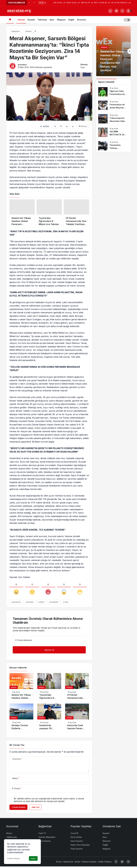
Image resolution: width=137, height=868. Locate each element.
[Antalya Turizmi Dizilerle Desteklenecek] (21, 719)
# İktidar (30, 604)
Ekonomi (81, 20)
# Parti (41, 604)
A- (73, 126)
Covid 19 (74, 835)
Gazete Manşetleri (47, 839)
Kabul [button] (33, 859)
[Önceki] (29, 3)
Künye (9, 835)
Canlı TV (42, 835)
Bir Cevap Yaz (17, 746)
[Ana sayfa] (10, 20)
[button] (116, 11)
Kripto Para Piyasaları (80, 846)
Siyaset (31, 20)
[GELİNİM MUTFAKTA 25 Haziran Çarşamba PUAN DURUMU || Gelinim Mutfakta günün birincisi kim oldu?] (113, 132)
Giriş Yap (36, 809)
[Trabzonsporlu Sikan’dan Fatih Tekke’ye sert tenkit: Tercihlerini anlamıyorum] (113, 119)
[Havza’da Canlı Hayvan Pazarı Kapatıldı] (77, 719)
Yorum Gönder (18, 809)
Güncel (21, 20)
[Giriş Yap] (122, 11)
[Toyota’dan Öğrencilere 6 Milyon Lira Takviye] (49, 214)
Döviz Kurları (76, 839)
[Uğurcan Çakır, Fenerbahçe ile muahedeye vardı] (113, 92)
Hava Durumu (45, 843)
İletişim (77, 863)
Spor (52, 20)
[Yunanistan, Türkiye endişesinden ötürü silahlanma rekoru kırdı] (113, 146)
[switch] (127, 20)
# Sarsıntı (54, 604)
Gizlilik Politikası (14, 858)
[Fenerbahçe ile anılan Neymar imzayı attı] (113, 105)
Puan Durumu (77, 850)
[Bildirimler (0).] (128, 11)
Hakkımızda (12, 839)
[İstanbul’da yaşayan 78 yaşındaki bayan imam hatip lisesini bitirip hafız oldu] (49, 719)
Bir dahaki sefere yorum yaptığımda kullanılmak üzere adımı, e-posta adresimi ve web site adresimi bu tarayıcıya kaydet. (49, 801)
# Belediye (16, 604)
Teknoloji (42, 20)
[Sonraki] (34, 3)
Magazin (61, 20)
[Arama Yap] (110, 11)
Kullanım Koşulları (89, 863)
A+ (67, 126)
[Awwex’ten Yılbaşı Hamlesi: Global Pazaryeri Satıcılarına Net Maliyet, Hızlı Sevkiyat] (22, 214)
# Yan (66, 604)
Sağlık (71, 20)
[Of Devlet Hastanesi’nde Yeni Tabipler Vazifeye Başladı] (76, 214)
